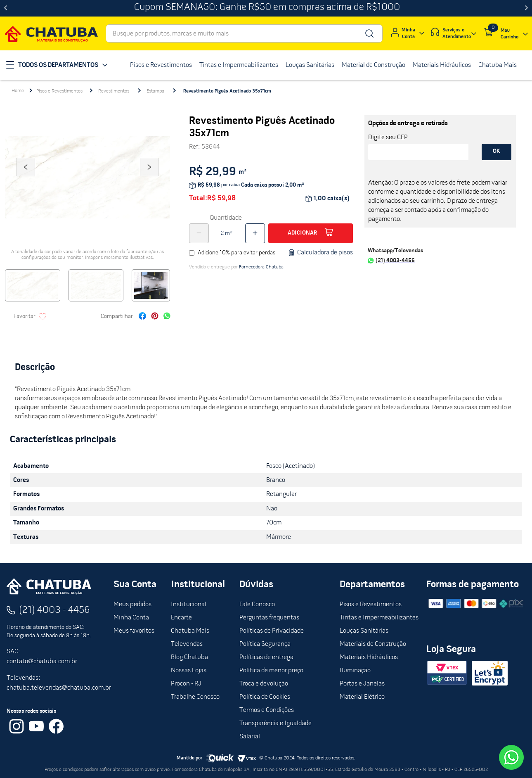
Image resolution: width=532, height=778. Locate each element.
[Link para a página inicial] (18, 91)
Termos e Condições (267, 710)
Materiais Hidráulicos (369, 657)
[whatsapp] (167, 317)
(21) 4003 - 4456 (54, 610)
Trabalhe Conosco (195, 697)
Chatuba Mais (190, 631)
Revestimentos (114, 91)
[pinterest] (155, 317)
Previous (26, 178)
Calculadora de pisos (320, 253)
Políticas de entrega (266, 657)
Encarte (181, 618)
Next (149, 178)
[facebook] (142, 317)
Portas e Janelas (362, 684)
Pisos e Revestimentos (59, 91)
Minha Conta (131, 618)
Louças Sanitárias (364, 631)
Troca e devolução (264, 684)
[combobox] (244, 33)
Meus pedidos (132, 605)
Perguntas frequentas (269, 618)
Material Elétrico (362, 697)
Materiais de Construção (373, 644)
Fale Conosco (257, 605)
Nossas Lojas (189, 671)
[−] (199, 233)
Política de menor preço (271, 671)
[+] (255, 233)
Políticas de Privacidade (272, 631)
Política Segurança (265, 644)
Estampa (155, 91)
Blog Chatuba (189, 657)
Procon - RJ (186, 684)
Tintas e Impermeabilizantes (379, 618)
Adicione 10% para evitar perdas (236, 253)
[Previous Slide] (6, 8)
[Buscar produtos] (369, 33)
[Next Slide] (526, 8)
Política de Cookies (265, 697)
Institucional (189, 605)
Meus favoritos (134, 631)
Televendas (187, 644)
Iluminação (355, 671)
